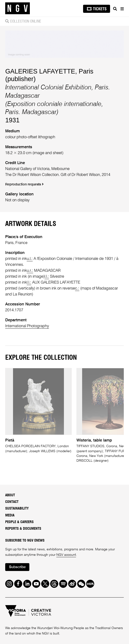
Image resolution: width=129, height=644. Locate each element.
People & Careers (19, 522)
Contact (12, 502)
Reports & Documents (23, 529)
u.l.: (30, 259)
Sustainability (17, 508)
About (10, 495)
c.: (77, 288)
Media (10, 515)
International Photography (27, 326)
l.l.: (47, 277)
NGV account (66, 555)
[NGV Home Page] (18, 8)
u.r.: (30, 271)
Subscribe (17, 567)
